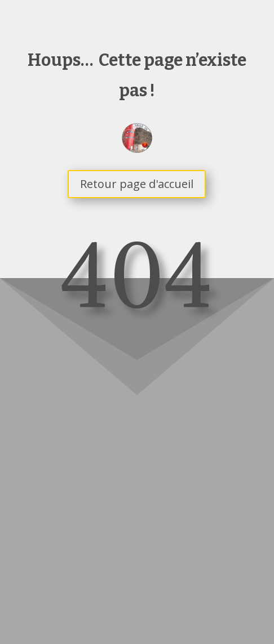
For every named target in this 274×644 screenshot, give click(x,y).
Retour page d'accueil (137, 184)
